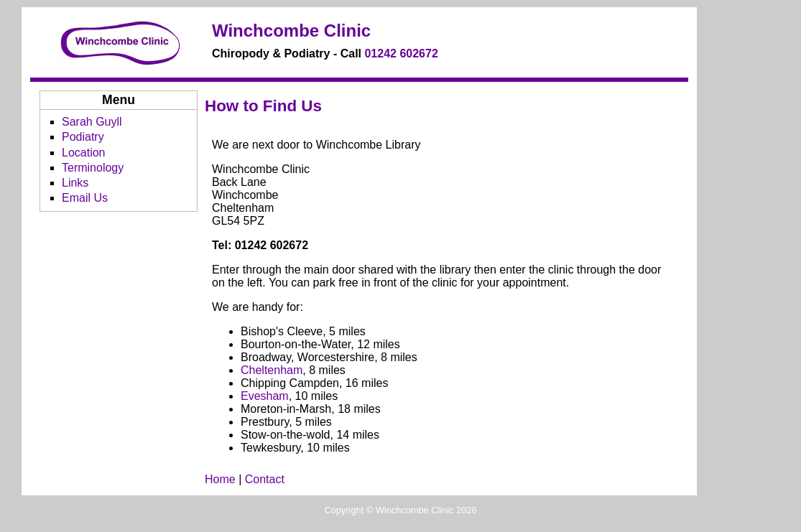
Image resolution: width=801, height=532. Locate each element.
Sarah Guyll (92, 122)
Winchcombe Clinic (291, 31)
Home (220, 479)
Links (75, 183)
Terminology (93, 168)
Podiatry (83, 137)
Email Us (85, 198)
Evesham (265, 396)
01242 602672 (401, 53)
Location (84, 153)
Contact (265, 479)
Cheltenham (272, 370)
